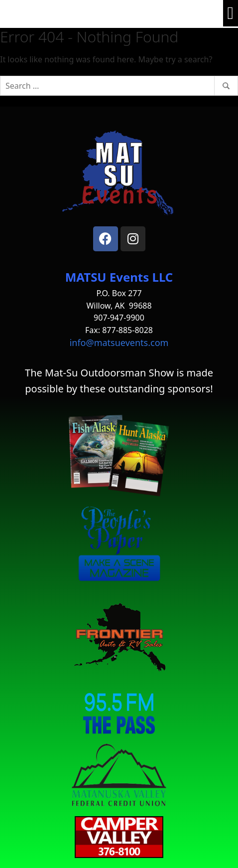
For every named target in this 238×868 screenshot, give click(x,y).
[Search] (119, 86)
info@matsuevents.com (119, 343)
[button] (231, 13)
